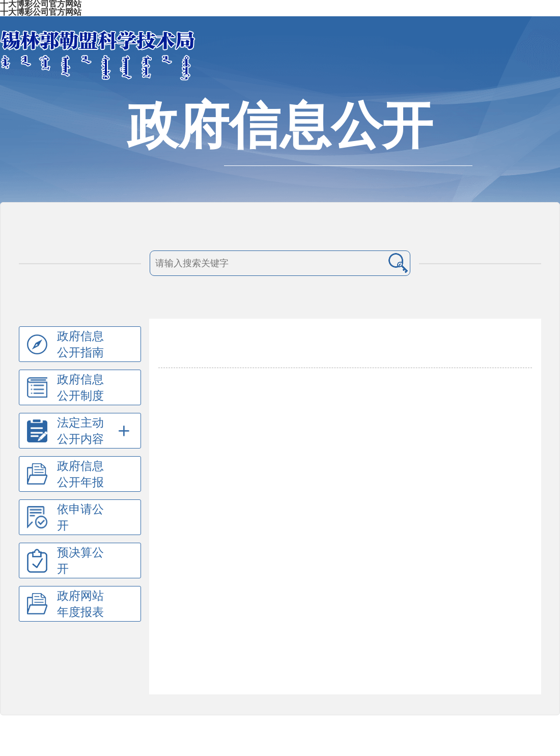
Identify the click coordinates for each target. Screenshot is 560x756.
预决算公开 (80, 561)
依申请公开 (80, 517)
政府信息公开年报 (80, 474)
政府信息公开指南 (80, 344)
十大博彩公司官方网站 (41, 12)
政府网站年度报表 (80, 604)
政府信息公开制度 (80, 387)
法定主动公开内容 (80, 431)
